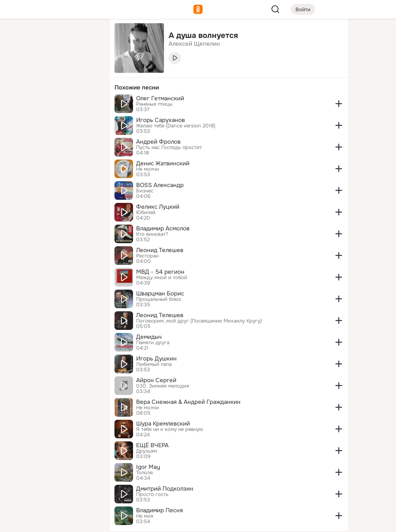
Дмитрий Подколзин (165, 489)
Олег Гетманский (160, 98)
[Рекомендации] (53, 139)
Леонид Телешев (160, 250)
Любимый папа (154, 364)
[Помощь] (19, 139)
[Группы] (87, 37)
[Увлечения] (53, 37)
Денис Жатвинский (163, 163)
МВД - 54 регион (160, 272)
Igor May (148, 467)
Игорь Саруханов (160, 120)
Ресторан (147, 256)
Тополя (144, 473)
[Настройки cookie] (53, 522)
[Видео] (87, 71)
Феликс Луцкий (158, 207)
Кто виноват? (152, 234)
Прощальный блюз (159, 299)
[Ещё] (53, 472)
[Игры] (87, 105)
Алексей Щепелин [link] (194, 44)
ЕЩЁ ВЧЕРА (152, 445)
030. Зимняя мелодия (163, 386)
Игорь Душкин (156, 359)
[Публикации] (19, 71)
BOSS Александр (160, 185)
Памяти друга (153, 343)
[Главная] (19, 37)
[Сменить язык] (53, 489)
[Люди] (53, 71)
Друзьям (147, 451)
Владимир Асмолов (163, 228)
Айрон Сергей (156, 380)
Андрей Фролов (158, 142)
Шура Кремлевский (163, 424)
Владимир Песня (160, 510)
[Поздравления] (53, 105)
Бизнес (145, 191)
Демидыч (149, 337)
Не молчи (148, 169)
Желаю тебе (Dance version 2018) (176, 126)
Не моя (145, 516)
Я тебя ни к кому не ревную (170, 429)
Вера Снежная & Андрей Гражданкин (188, 402)
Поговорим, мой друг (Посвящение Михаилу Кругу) (199, 321)
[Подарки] (19, 105)
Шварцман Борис (160, 293)
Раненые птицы (154, 104)
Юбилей (146, 213)
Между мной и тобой (162, 278)
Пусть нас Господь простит (169, 148)
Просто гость (152, 494)
